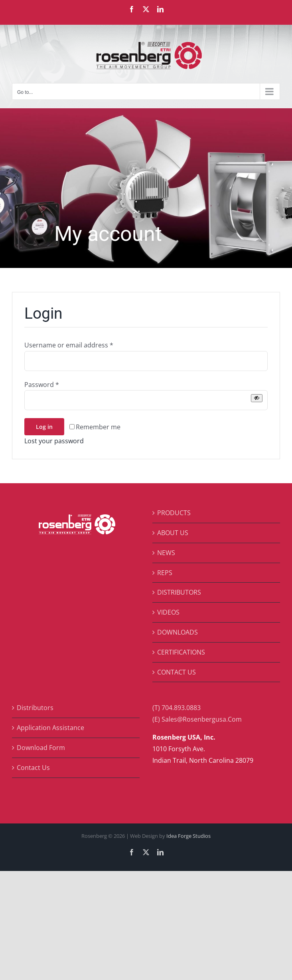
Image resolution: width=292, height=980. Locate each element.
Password (42, 385)
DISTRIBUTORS (179, 592)
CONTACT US (177, 672)
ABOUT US (173, 533)
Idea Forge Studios (188, 836)
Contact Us (33, 768)
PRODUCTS (174, 513)
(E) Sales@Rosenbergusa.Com (197, 719)
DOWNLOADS (178, 632)
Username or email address (69, 345)
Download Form (41, 748)
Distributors (35, 708)
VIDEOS (168, 612)
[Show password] (257, 398)
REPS (165, 573)
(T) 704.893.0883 (177, 708)
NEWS (166, 553)
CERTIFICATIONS (181, 652)
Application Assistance (50, 728)
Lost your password (54, 441)
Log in (44, 427)
